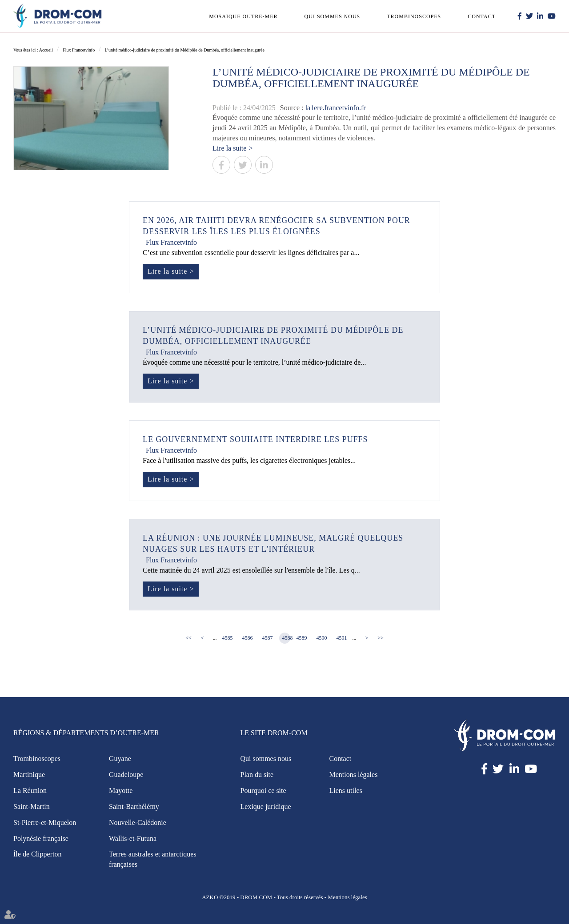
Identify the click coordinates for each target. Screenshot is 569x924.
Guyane (120, 759)
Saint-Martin (32, 807)
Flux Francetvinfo (79, 50)
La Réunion (30, 791)
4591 (342, 638)
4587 (268, 638)
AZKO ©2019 (218, 897)
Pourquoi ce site (263, 791)
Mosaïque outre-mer (243, 16)
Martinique (29, 775)
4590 (322, 638)
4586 (248, 638)
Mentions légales (354, 775)
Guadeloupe (126, 775)
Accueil (46, 50)
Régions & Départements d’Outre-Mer (86, 733)
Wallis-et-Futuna (133, 838)
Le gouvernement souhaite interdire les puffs (256, 440)
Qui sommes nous (333, 16)
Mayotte (121, 791)
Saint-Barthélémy (134, 807)
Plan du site (257, 775)
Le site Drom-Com (274, 733)
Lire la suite (229, 148)
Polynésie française (41, 838)
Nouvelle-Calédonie (138, 822)
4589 (302, 638)
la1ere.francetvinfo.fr (336, 108)
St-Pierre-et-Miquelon (45, 822)
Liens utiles (346, 791)
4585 (228, 638)
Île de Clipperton (37, 854)
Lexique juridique (266, 807)
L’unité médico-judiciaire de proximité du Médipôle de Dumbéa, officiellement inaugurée (185, 50)
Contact (482, 16)
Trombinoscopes (414, 16)
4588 (286, 638)
